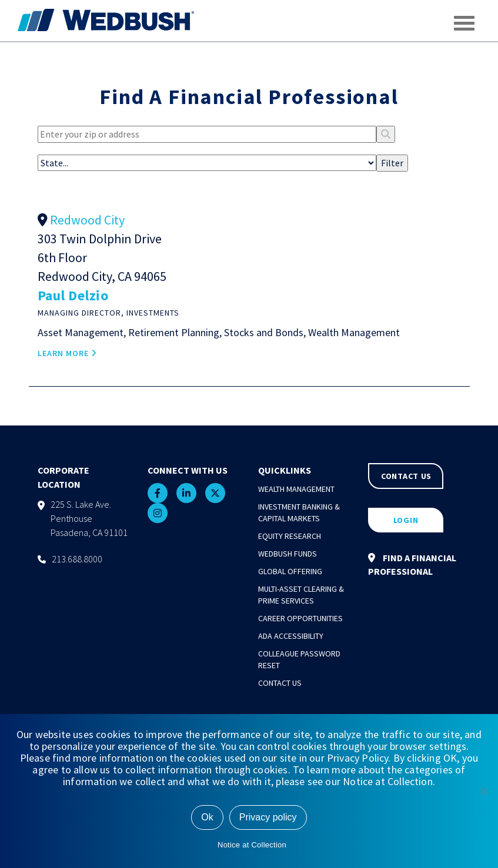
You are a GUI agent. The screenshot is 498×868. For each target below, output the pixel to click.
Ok (207, 817)
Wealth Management (296, 489)
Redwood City (87, 220)
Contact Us (280, 683)
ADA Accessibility (291, 636)
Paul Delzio (73, 295)
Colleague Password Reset (299, 659)
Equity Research (290, 536)
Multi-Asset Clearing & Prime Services (301, 595)
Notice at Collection (252, 845)
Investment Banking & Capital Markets (299, 512)
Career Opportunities (300, 618)
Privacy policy (268, 817)
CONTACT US (406, 476)
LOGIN (406, 520)
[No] (483, 791)
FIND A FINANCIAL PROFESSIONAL (412, 564)
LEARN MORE (67, 353)
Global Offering (290, 571)
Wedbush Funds (288, 554)
